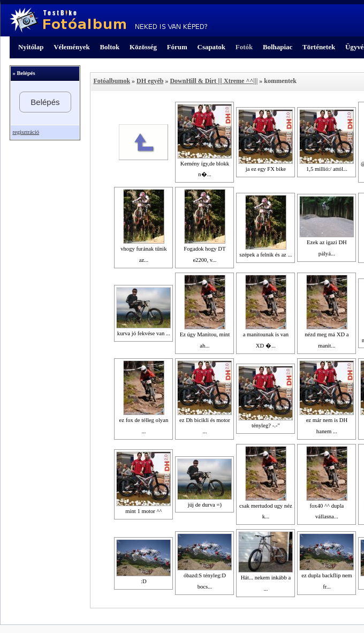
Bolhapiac (278, 47)
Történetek (319, 47)
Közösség (143, 47)
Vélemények (72, 47)
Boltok (109, 47)
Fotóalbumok (112, 81)
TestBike (108, 20)
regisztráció (26, 132)
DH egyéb (150, 81)
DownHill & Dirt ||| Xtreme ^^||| (214, 81)
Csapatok (211, 47)
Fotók (244, 47)
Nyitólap (31, 47)
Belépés (45, 102)
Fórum (177, 47)
